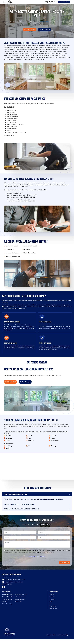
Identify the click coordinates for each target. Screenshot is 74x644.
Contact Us (52, 599)
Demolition (27, 249)
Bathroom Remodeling (20, 597)
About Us (52, 594)
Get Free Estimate (64, 2)
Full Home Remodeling (8, 594)
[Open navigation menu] (5, 2)
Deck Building (10, 249)
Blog (51, 602)
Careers (52, 604)
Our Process (53, 597)
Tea (29, 446)
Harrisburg (9, 446)
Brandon (31, 436)
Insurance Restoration (12, 253)
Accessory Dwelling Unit (13, 256)
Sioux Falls (9, 436)
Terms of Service (41, 557)
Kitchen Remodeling (29, 253)
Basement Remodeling (30, 246)
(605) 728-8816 (44, 22)
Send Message (64, 563)
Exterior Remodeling (12, 246)
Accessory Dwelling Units (21, 594)
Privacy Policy (33, 557)
